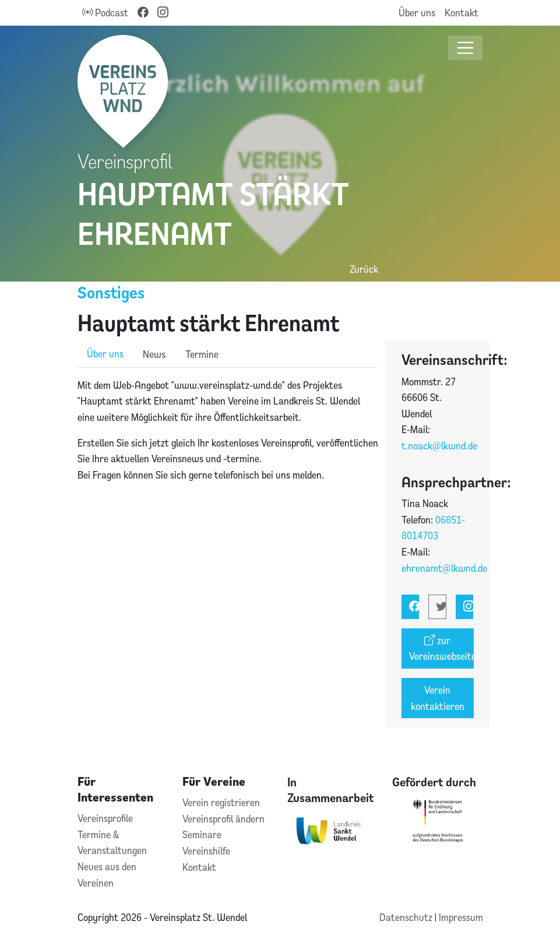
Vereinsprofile (105, 818)
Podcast (105, 13)
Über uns (417, 13)
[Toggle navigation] (465, 48)
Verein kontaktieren (438, 698)
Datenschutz (407, 917)
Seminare (202, 834)
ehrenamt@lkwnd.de (444, 568)
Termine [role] (202, 354)
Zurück (364, 269)
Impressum (461, 917)
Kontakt (462, 13)
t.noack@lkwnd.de (439, 446)
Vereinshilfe (206, 851)
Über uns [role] (105, 354)
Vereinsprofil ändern (223, 819)
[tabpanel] (228, 430)
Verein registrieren (221, 802)
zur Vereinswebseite (441, 648)
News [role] (154, 354)
